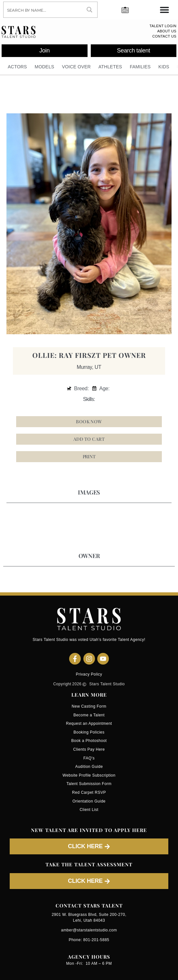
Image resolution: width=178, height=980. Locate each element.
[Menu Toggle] (164, 10)
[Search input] (43, 10)
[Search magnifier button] (89, 10)
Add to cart (89, 439)
